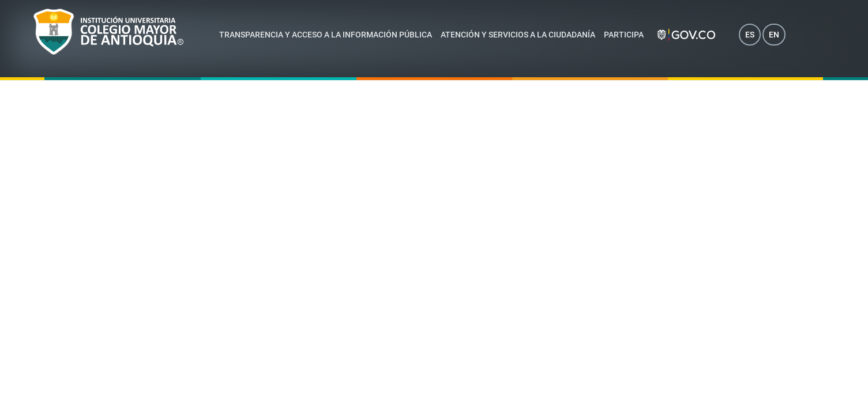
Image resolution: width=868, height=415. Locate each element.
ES (750, 35)
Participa (624, 35)
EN (774, 35)
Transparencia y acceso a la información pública (326, 35)
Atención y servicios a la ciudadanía (518, 35)
